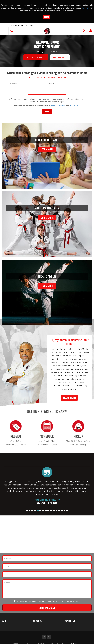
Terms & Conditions (58, 106)
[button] (47, 31)
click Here (86, 8)
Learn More (60, 57)
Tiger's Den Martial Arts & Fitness (21, 25)
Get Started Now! (36, 57)
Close (47, 17)
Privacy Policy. (75, 106)
